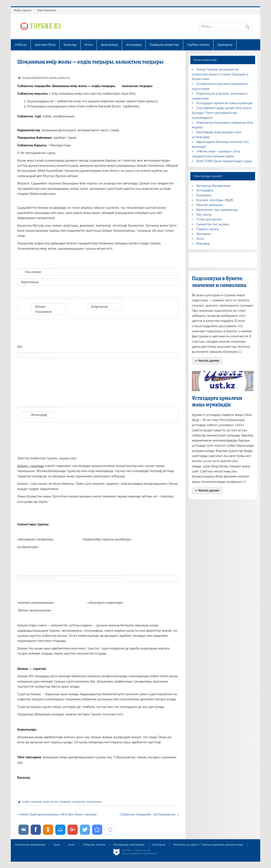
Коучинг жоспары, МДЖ (215, 200)
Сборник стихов (94, 845)
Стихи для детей (209, 219)
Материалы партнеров (129, 845)
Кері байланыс (47, 10)
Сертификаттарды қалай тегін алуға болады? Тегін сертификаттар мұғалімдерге (222, 113)
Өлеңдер (203, 244)
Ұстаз (89, 45)
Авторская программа (30, 845)
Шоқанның (94, 802)
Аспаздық (134, 45)
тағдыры (65, 802)
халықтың (79, 802)
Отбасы (21, 45)
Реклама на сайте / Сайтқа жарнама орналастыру (208, 845)
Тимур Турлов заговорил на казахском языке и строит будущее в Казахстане (220, 74)
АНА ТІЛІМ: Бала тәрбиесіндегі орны (224, 161)
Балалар (70, 45)
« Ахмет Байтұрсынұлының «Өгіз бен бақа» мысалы (57, 814)
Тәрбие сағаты (198, 45)
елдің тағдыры (32, 802)
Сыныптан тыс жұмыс (213, 224)
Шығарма (225, 45)
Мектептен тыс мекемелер (217, 210)
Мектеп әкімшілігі (210, 205)
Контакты (159, 845)
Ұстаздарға (205, 190)
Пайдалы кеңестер (164, 45)
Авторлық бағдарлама (213, 186)
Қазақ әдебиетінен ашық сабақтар (46, 77)
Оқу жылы (204, 215)
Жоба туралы (22, 10)
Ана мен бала (45, 45)
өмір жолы (51, 802)
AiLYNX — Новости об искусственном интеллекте (140, 852)
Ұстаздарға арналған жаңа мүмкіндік (224, 103)
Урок (57, 845)
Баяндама (204, 195)
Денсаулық (109, 45)
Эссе (200, 239)
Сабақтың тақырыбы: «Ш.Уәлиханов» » (149, 814)
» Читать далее (207, 361)
